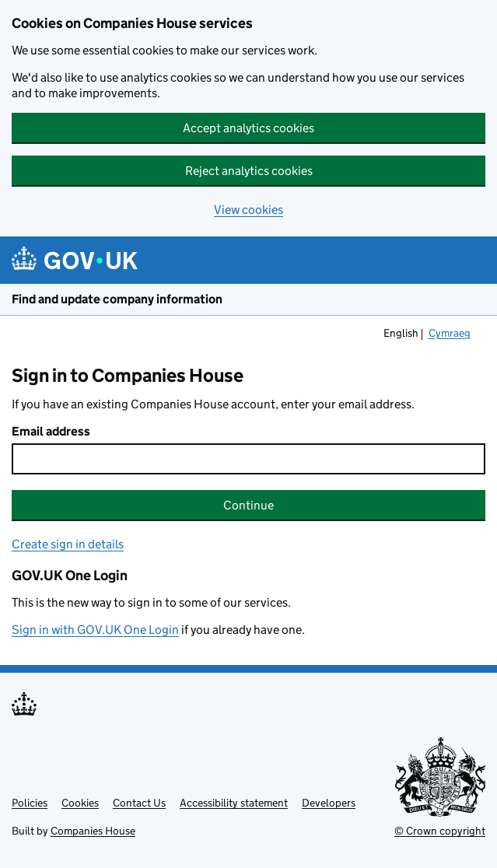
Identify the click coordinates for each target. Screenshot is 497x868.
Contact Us (139, 803)
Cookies (80, 803)
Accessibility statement (234, 803)
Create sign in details (68, 544)
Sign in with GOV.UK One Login (95, 630)
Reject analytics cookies (249, 171)
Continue (248, 505)
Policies (30, 803)
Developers (329, 803)
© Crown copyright (440, 831)
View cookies (248, 210)
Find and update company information (117, 299)
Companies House (93, 831)
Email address (51, 431)
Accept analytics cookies (248, 128)
